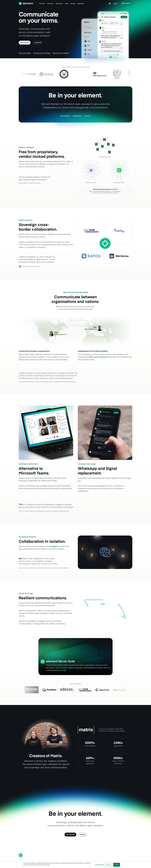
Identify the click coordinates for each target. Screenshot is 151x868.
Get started (126, 3)
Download (38, 43)
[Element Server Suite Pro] (75, 657)
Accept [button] (117, 865)
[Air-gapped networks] (105, 552)
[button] (42, 4)
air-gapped (54, 546)
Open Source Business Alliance (31, 266)
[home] (26, 3)
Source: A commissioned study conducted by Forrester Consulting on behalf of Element (44, 511)
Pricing (82, 834)
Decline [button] (109, 865)
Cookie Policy (46, 865)
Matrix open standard (98, 357)
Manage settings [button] (100, 865)
